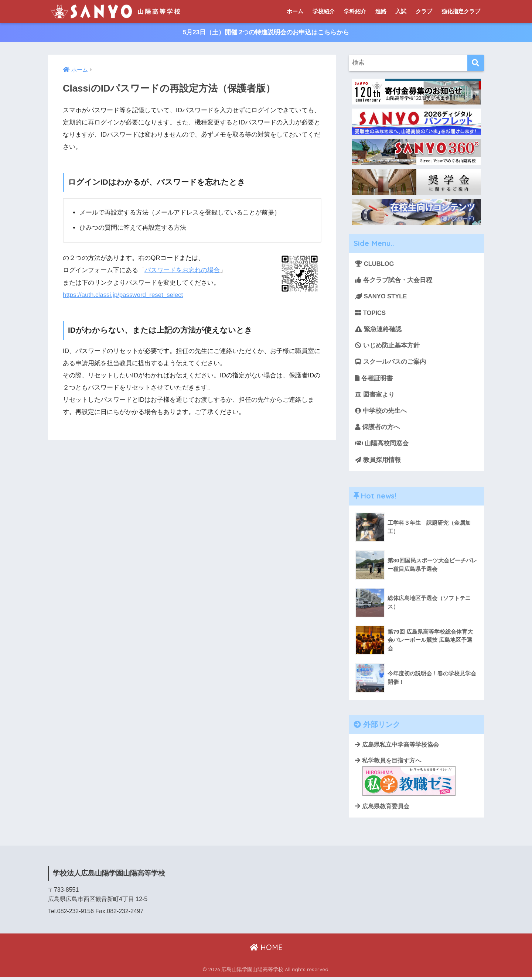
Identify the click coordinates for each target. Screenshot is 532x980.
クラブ (424, 11)
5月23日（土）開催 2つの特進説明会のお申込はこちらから (266, 33)
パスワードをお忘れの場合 (182, 270)
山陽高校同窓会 (382, 446)
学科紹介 (355, 11)
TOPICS (371, 314)
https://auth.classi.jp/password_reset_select (124, 295)
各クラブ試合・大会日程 (394, 280)
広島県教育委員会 (382, 809)
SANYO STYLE (381, 297)
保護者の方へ (378, 429)
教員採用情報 (378, 462)
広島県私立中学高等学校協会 (397, 747)
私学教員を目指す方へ (405, 779)
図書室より (375, 396)
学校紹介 (324, 11)
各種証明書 (374, 380)
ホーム (295, 11)
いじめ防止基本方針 (387, 347)
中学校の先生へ (381, 413)
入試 (401, 11)
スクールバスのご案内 (391, 363)
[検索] (476, 63)
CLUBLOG (375, 264)
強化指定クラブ (461, 11)
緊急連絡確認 (378, 330)
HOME (266, 951)
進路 (381, 11)
